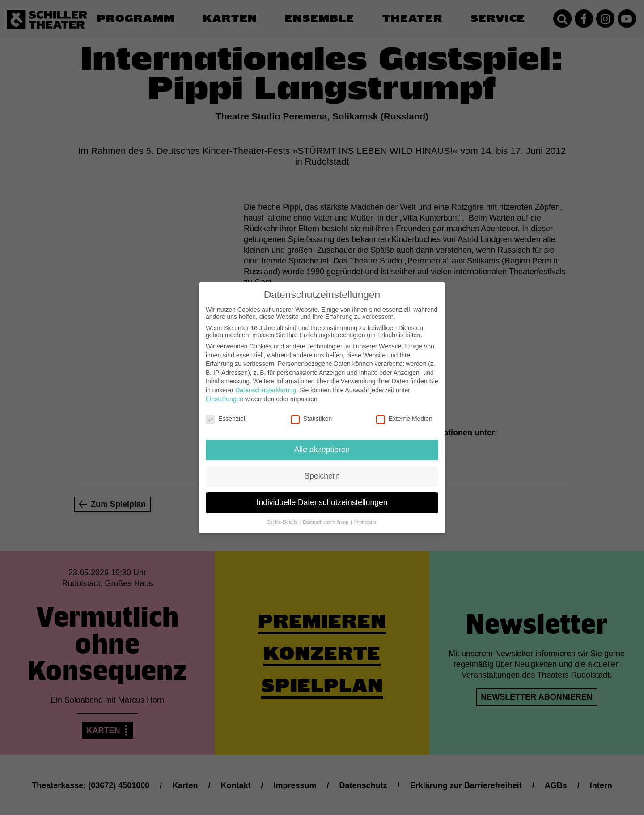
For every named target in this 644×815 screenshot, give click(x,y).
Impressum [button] (366, 516)
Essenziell (226, 413)
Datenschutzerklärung (266, 384)
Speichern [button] (322, 470)
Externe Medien (404, 413)
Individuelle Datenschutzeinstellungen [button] (322, 496)
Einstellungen (225, 393)
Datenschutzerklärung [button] (326, 516)
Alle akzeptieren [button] (322, 443)
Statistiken (311, 413)
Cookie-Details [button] (282, 516)
